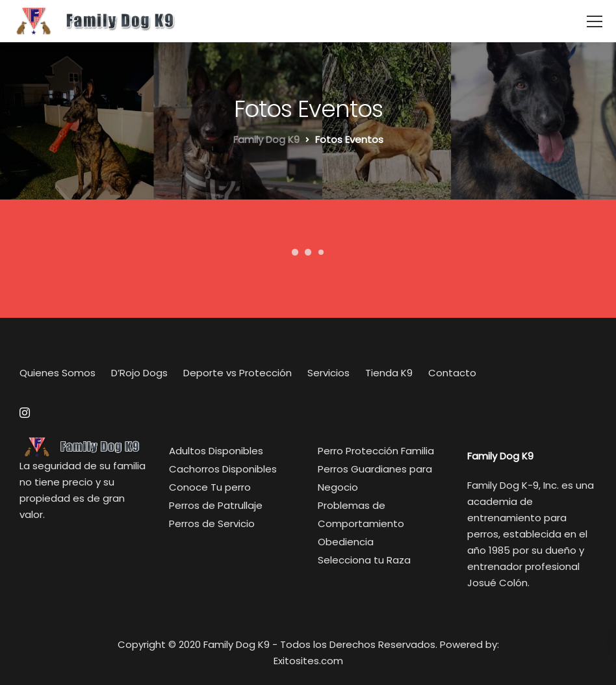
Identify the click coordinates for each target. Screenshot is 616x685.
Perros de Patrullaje (216, 505)
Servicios (328, 373)
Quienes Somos (58, 373)
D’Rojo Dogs (139, 373)
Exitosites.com (308, 661)
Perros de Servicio (212, 523)
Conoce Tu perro (210, 487)
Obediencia (346, 542)
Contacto (452, 373)
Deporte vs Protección (237, 373)
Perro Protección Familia (376, 451)
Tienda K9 (389, 373)
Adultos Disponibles (216, 451)
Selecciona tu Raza (364, 560)
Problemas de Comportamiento (361, 514)
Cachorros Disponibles (223, 469)
